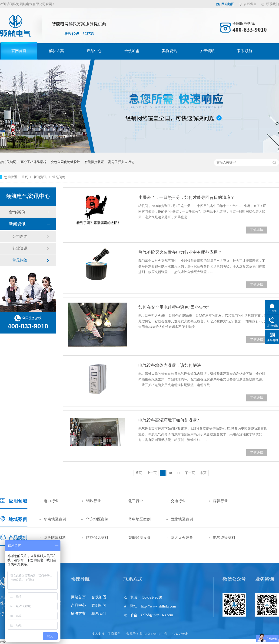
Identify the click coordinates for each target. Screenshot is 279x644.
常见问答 (59, 177)
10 (170, 473)
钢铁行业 (93, 501)
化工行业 (136, 501)
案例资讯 (169, 51)
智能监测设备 (139, 538)
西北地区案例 (182, 519)
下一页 (190, 473)
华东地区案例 (97, 519)
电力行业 (51, 501)
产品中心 (94, 51)
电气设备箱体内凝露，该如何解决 (170, 365)
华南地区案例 (55, 519)
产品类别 (18, 538)
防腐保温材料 (97, 538)
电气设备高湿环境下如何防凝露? (169, 420)
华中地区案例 (139, 519)
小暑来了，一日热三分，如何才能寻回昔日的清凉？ (186, 197)
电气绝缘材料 (224, 538)
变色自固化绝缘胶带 (65, 162)
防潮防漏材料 (55, 538)
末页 (203, 473)
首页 (25, 177)
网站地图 (228, 4)
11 (178, 473)
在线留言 (250, 4)
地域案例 (18, 519)
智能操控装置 (94, 162)
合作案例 (17, 212)
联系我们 (272, 4)
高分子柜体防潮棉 (33, 162)
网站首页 (78, 597)
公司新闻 (20, 236)
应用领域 (18, 501)
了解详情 (257, 230)
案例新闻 (99, 605)
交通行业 (178, 501)
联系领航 (245, 51)
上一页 (152, 473)
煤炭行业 (220, 501)
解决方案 (56, 51)
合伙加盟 (132, 51)
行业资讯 (20, 248)
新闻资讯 (40, 177)
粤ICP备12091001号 (153, 634)
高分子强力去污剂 (121, 162)
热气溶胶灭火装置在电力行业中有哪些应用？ (180, 252)
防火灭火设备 (182, 538)
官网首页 (19, 51)
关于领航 (207, 51)
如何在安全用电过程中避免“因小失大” (174, 307)
